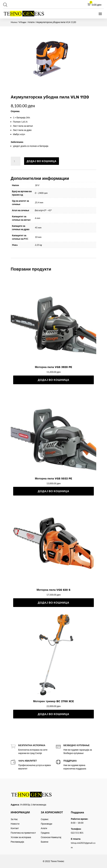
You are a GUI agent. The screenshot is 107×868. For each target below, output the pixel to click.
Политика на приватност (23, 833)
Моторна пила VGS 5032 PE (53, 478)
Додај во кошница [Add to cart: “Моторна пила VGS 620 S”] (53, 603)
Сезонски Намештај (51, 837)
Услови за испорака (21, 837)
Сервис (45, 819)
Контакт (15, 828)
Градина (45, 833)
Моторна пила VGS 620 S (54, 590)
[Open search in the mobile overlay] (5, 5)
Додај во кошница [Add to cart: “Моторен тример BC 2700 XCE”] (53, 714)
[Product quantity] (16, 161)
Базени (45, 842)
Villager (23, 22)
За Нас (14, 819)
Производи (47, 824)
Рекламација (17, 842)
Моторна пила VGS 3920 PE (53, 367)
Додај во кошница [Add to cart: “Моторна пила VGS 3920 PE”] (53, 380)
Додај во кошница (42, 161)
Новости (15, 824)
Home (14, 22)
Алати (31, 22)
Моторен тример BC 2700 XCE (53, 701)
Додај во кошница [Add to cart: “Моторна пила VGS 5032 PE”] (53, 491)
